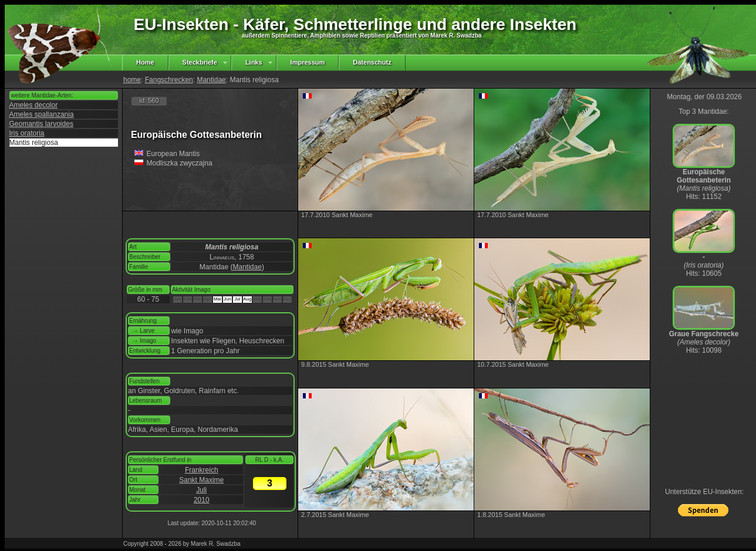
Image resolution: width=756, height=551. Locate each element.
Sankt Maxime (201, 480)
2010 (202, 500)
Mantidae (211, 80)
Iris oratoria (27, 133)
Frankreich (202, 470)
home (132, 80)
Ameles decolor (34, 105)
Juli (201, 490)
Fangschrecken (169, 80)
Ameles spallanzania (42, 114)
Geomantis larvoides (41, 124)
